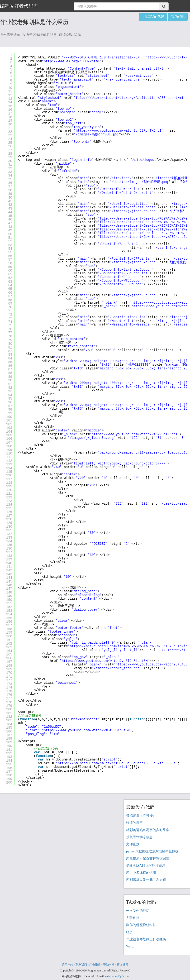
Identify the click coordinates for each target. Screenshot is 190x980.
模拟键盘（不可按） (141, 816)
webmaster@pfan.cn (117, 976)
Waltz (130, 946)
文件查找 (133, 844)
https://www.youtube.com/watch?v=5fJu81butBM (105, 661)
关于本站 (67, 965)
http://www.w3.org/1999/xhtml (72, 61)
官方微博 (123, 965)
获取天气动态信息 (139, 837)
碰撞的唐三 (134, 823)
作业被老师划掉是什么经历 (146, 939)
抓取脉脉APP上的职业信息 (146, 866)
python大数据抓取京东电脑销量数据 (152, 851)
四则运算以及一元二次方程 (146, 880)
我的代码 (178, 17)
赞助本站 (109, 965)
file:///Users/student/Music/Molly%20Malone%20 (145, 229)
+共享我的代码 (153, 17)
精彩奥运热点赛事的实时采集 (148, 830)
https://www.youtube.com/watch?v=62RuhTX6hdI (119, 131)
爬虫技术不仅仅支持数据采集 (148, 858)
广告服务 (95, 965)
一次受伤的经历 (138, 911)
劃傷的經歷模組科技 (141, 925)
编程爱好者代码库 (19, 6)
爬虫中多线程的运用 (141, 873)
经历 (129, 932)
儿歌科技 (133, 918)
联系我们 (81, 965)
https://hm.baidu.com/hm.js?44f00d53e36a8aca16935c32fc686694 (117, 763)
